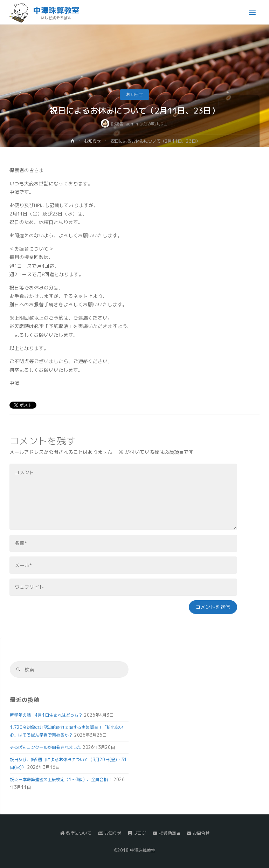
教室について (76, 833)
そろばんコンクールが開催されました (46, 747)
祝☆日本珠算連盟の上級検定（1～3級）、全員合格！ (61, 780)
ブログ (137, 833)
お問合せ (198, 833)
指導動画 (166, 833)
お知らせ (134, 94)
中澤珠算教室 (56, 10)
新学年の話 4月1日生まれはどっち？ (46, 715)
